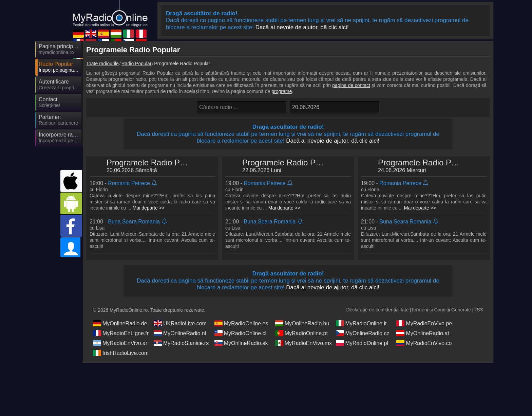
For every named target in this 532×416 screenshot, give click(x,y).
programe (282, 91)
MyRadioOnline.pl (362, 343)
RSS (478, 310)
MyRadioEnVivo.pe (424, 323)
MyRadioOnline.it (361, 323)
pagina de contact (351, 85)
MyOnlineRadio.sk (241, 343)
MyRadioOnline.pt (301, 333)
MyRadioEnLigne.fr (121, 333)
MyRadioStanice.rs (181, 343)
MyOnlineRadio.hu (302, 323)
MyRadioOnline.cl (240, 333)
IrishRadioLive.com (121, 353)
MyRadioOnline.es (241, 323)
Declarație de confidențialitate (378, 310)
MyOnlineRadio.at (423, 333)
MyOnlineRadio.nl (180, 333)
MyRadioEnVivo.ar (120, 343)
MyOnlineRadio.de (120, 323)
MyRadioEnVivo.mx (303, 343)
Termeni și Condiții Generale (441, 310)
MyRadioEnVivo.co (424, 343)
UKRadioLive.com (180, 323)
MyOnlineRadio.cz (363, 333)
